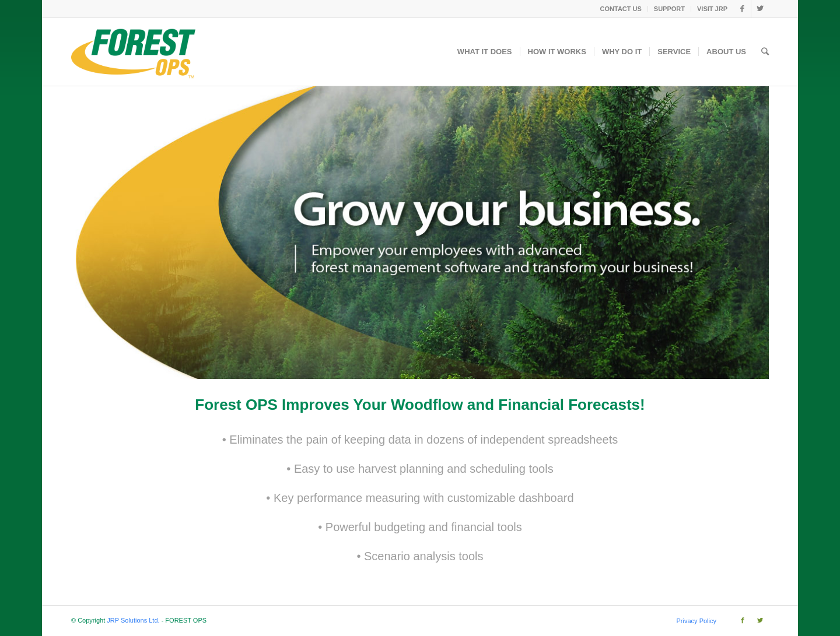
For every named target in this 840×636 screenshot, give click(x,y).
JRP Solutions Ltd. (133, 620)
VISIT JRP (712, 9)
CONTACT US (621, 9)
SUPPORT (669, 9)
